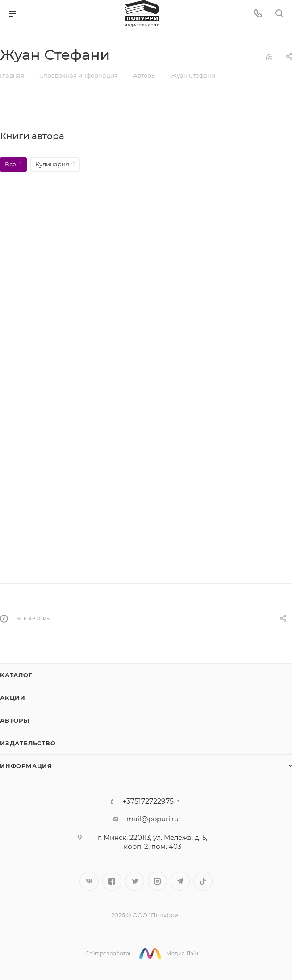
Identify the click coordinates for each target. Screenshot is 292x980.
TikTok (203, 880)
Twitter (135, 880)
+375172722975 (148, 801)
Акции (13, 697)
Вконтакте (89, 880)
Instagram (157, 880)
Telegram (180, 880)
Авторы (15, 719)
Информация (26, 765)
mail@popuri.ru (152, 818)
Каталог (16, 674)
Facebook (112, 880)
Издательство (28, 742)
